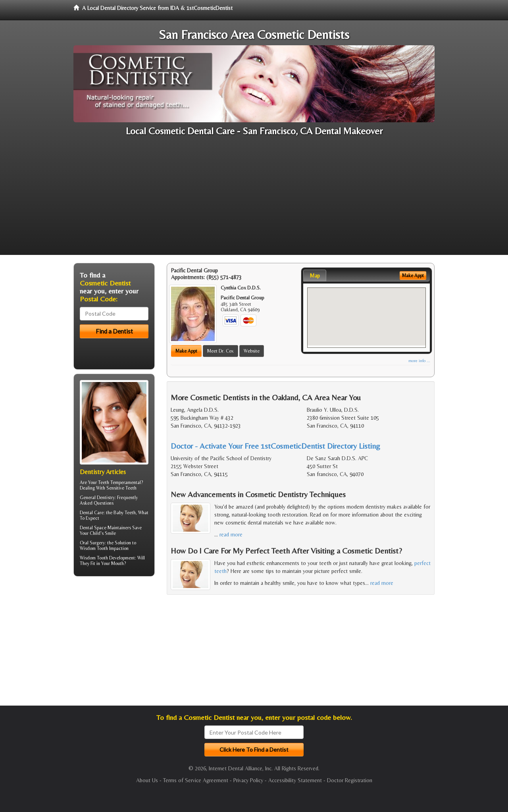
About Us (147, 780)
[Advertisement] (254, 199)
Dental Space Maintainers (105, 528)
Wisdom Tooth (94, 558)
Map (315, 276)
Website (252, 351)
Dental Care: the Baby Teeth (108, 513)
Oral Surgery (92, 543)
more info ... (419, 361)
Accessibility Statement (295, 780)
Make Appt (186, 351)
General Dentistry (97, 498)
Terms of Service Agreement (196, 780)
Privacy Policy (248, 780)
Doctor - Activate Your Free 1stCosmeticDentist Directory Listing (275, 446)
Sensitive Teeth (121, 488)
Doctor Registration (350, 780)
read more (231, 534)
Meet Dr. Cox (220, 351)
